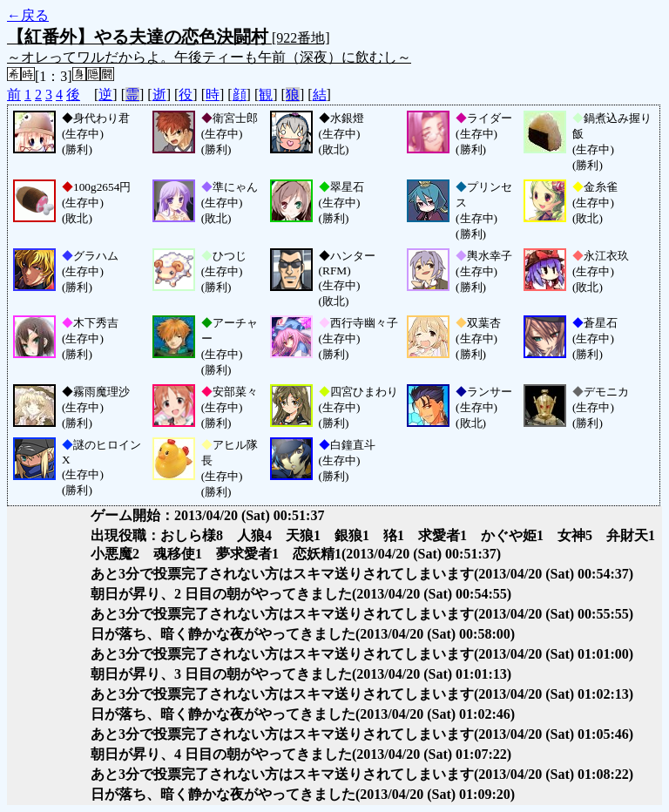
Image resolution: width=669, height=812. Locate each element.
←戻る (28, 15)
